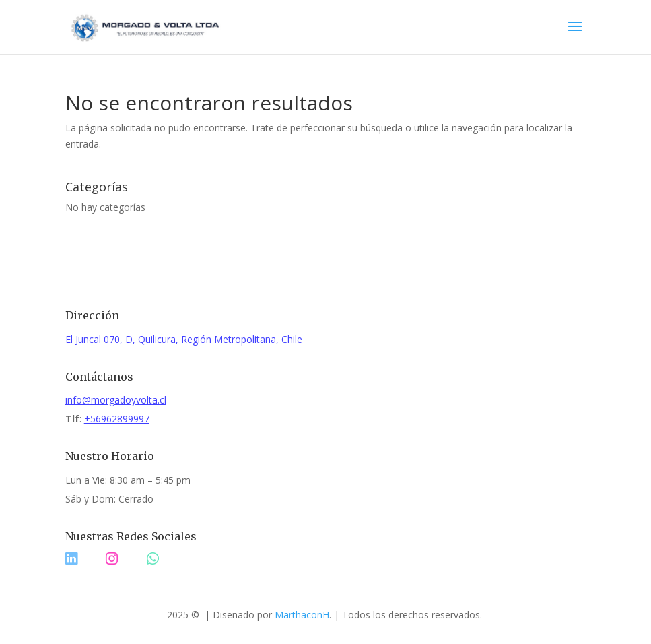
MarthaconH (302, 615)
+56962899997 (117, 419)
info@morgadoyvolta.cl (116, 400)
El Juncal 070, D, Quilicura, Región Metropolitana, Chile (184, 339)
